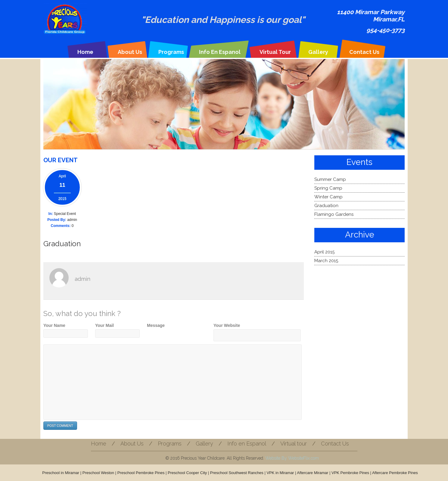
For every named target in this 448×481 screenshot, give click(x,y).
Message (156, 325)
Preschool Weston (98, 473)
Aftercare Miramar (313, 473)
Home (85, 52)
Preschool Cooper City (187, 473)
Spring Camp (328, 188)
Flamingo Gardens (334, 214)
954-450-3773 (386, 30)
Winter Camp (328, 197)
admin (72, 220)
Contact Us (364, 52)
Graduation (62, 244)
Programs (171, 52)
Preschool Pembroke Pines (141, 473)
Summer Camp (330, 179)
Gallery (318, 52)
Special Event (65, 214)
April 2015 (324, 252)
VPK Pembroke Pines (350, 473)
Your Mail (104, 325)
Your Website (227, 325)
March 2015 (326, 261)
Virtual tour (275, 52)
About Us (130, 52)
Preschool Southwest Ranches (237, 473)
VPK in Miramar (280, 473)
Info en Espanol (220, 52)
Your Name (54, 325)
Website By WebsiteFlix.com (292, 458)
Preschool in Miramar (61, 473)
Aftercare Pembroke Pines (395, 473)
